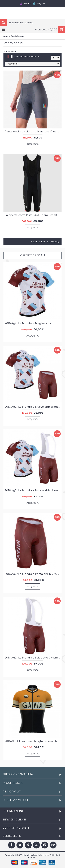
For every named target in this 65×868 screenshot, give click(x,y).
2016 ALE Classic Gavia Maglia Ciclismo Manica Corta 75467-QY (33, 741)
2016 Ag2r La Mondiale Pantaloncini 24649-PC (33, 574)
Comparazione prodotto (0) (27, 57)
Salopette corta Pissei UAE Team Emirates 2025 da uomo (33, 215)
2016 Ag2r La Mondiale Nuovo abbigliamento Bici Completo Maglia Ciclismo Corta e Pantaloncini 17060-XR (33, 407)
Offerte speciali (33, 255)
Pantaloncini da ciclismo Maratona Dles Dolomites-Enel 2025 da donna (33, 131)
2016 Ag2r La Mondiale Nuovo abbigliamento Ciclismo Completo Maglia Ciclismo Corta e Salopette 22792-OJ (33, 490)
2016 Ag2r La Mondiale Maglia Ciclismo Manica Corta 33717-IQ (33, 323)
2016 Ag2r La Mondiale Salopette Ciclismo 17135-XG (33, 658)
